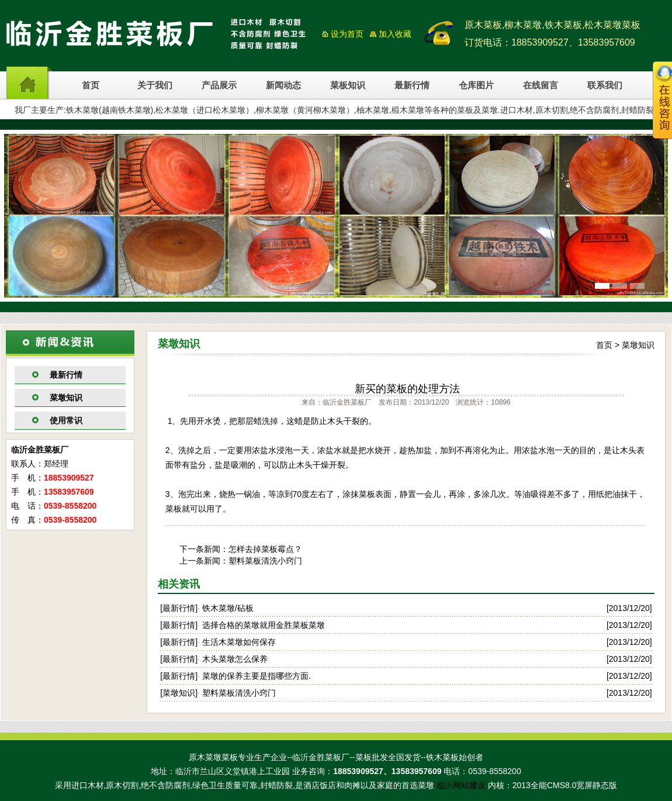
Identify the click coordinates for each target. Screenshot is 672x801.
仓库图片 (476, 85)
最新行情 (412, 85)
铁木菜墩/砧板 (228, 608)
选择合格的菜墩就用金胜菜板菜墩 (264, 625)
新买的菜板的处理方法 (407, 389)
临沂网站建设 (461, 785)
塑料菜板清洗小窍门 (265, 561)
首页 (91, 85)
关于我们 (155, 85)
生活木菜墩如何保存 (239, 642)
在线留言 (541, 85)
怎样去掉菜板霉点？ (265, 549)
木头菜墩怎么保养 (235, 659)
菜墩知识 (66, 398)
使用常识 (66, 420)
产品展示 (219, 85)
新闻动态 (283, 85)
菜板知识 (348, 85)
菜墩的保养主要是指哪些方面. (257, 676)
